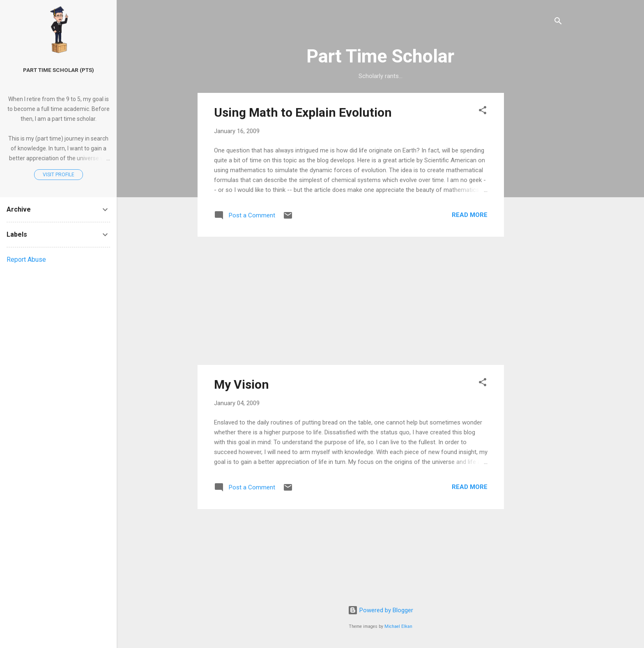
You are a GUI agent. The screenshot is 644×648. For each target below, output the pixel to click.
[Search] (558, 22)
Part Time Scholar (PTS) (59, 70)
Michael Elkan (398, 626)
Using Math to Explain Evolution (303, 112)
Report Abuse (26, 259)
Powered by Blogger (381, 610)
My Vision (241, 384)
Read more (470, 215)
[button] (483, 112)
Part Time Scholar (380, 56)
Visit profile (59, 175)
